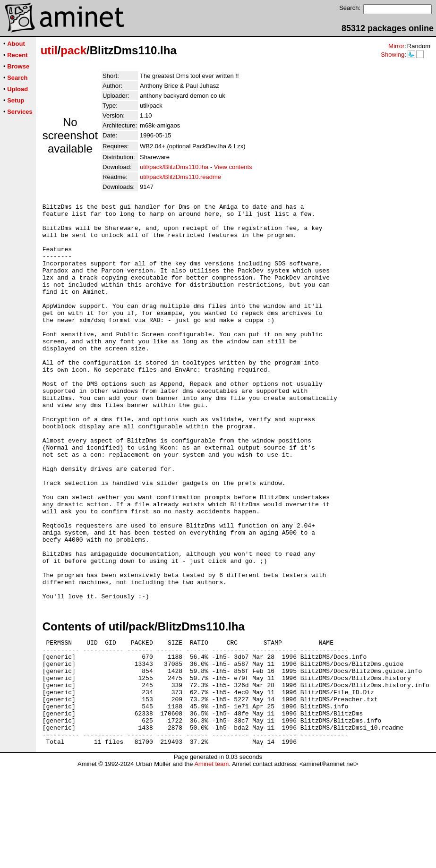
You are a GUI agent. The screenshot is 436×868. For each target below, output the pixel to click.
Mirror (396, 46)
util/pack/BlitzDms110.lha (174, 167)
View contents (233, 167)
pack (73, 50)
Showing (393, 55)
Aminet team (211, 864)
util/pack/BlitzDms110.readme (180, 177)
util (49, 50)
